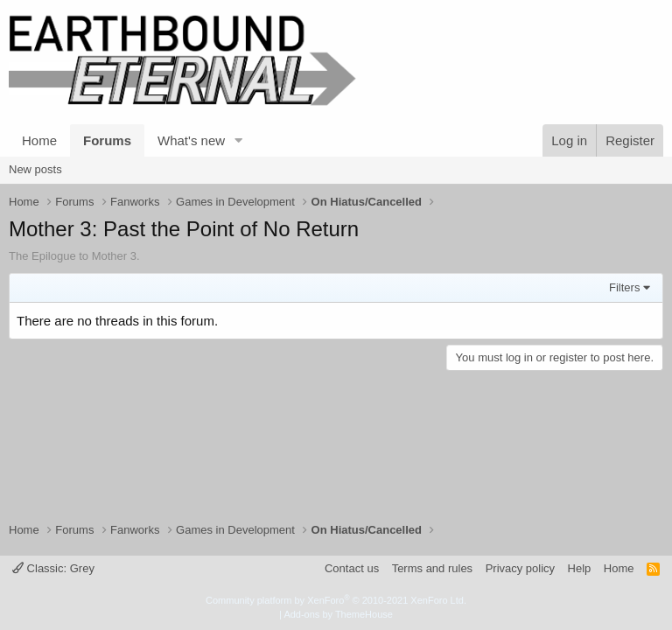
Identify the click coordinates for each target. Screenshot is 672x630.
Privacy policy (520, 568)
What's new (191, 140)
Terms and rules (432, 568)
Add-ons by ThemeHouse (338, 614)
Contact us (352, 568)
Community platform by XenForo (336, 600)
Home (39, 140)
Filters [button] (624, 287)
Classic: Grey (53, 568)
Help (580, 568)
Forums (107, 140)
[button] (239, 140)
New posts (35, 169)
